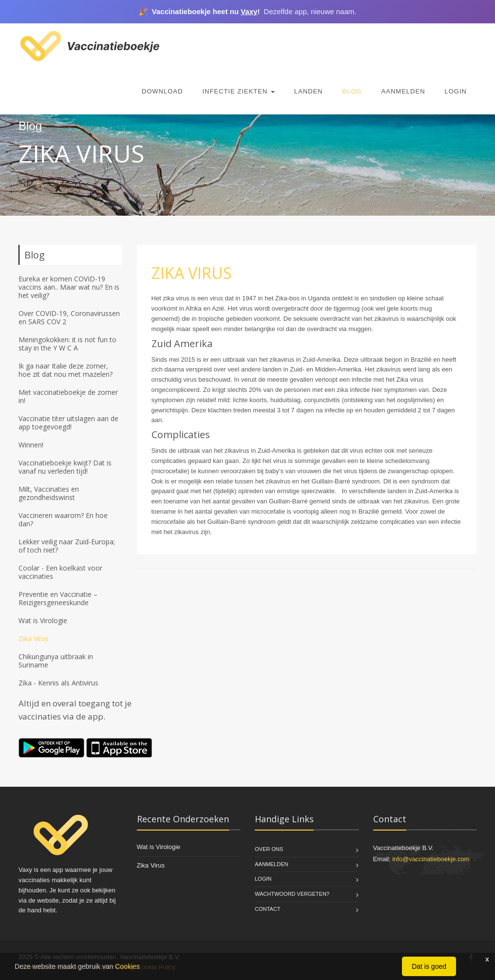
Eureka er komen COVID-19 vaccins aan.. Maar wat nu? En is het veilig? (69, 287)
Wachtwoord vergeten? (292, 894)
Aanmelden (403, 91)
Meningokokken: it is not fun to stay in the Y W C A (67, 344)
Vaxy (249, 11)
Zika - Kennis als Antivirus (58, 683)
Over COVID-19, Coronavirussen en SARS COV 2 (69, 317)
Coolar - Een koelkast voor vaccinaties (60, 572)
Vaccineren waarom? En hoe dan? (63, 519)
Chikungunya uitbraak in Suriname (56, 661)
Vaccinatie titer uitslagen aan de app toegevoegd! (68, 423)
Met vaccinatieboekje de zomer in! (68, 396)
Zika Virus (34, 638)
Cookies (127, 966)
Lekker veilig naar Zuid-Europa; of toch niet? (67, 546)
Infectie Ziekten (238, 91)
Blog (352, 91)
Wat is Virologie (43, 620)
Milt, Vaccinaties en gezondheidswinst (49, 493)
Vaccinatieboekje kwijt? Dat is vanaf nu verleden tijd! (65, 467)
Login (456, 91)
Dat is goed (429, 966)
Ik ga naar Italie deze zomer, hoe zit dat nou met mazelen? (66, 370)
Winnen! (31, 445)
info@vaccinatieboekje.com (431, 859)
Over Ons (269, 849)
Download (162, 91)
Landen (309, 91)
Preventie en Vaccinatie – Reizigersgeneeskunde (58, 598)
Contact (267, 909)
